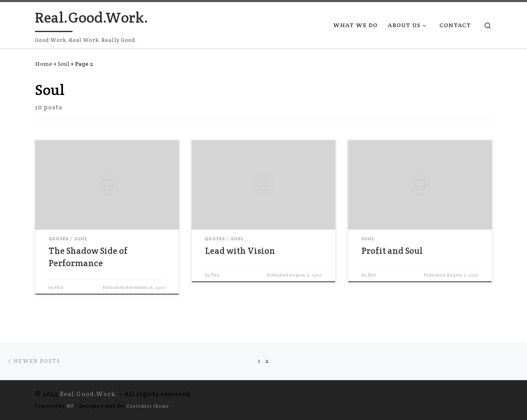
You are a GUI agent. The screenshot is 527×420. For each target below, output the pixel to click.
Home (44, 64)
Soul (64, 64)
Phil (59, 288)
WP (70, 406)
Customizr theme (148, 406)
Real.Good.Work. (89, 394)
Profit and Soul (392, 251)
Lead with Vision (240, 251)
